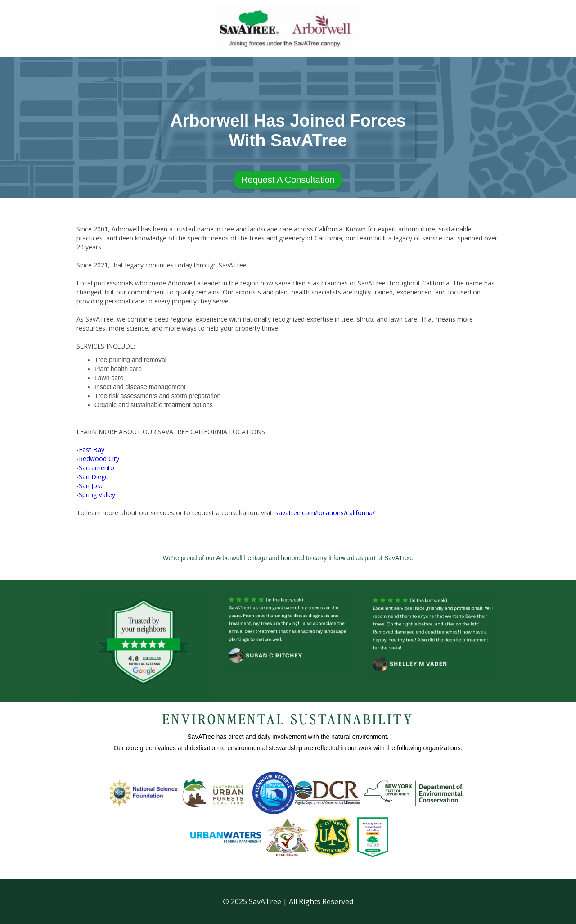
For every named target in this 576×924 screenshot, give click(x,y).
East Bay (92, 450)
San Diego (94, 477)
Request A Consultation (288, 180)
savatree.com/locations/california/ (325, 513)
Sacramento (97, 468)
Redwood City (99, 459)
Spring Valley (97, 495)
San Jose (91, 486)
